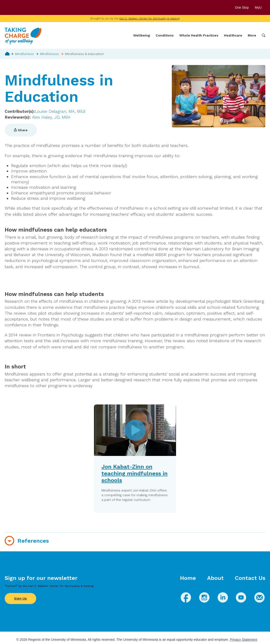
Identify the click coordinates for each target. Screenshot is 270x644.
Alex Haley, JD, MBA (51, 117)
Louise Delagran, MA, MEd (60, 111)
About (215, 578)
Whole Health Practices (199, 35)
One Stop (242, 7)
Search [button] (264, 35)
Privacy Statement (243, 640)
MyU (260, 7)
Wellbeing (142, 35)
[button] (135, 459)
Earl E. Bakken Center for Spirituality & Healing (149, 18)
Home (7, 54)
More (252, 35)
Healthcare (233, 35)
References (33, 541)
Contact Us (250, 578)
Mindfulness (24, 54)
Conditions (165, 35)
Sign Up (20, 598)
